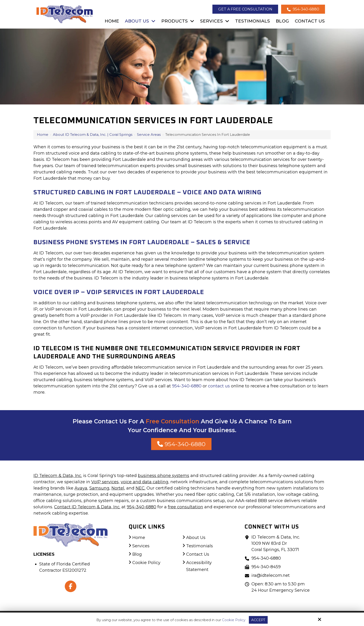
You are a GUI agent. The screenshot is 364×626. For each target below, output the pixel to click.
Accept (258, 620)
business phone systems (164, 476)
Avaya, (81, 488)
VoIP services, (105, 482)
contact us (219, 386)
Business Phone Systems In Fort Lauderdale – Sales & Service (142, 242)
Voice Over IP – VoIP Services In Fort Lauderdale (119, 292)
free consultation (185, 507)
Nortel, (118, 488)
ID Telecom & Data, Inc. (58, 476)
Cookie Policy (234, 620)
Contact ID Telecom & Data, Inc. (87, 507)
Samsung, (100, 488)
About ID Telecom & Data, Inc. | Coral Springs (93, 135)
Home (43, 135)
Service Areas (149, 135)
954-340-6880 (303, 9)
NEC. (140, 488)
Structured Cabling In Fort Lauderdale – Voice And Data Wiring (147, 193)
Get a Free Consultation (245, 9)
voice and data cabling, (145, 482)
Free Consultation (172, 421)
